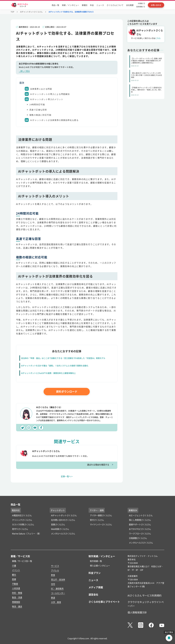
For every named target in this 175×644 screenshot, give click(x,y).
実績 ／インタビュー (70, 5)
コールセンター (58, 593)
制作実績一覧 (96, 561)
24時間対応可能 (37, 105)
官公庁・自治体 (58, 579)
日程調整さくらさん (138, 538)
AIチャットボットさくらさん (31, 12)
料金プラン (95, 573)
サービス (55, 566)
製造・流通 (17, 597)
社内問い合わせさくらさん (63, 520)
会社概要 (130, 5)
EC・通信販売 (57, 589)
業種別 (85, 5)
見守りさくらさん (20, 529)
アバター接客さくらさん (101, 515)
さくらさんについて (115, 5)
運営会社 (93, 594)
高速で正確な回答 (38, 110)
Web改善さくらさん (60, 529)
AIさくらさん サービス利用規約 (145, 595)
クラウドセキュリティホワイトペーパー (146, 604)
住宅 (53, 584)
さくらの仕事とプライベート (104, 602)
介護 (14, 566)
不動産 (15, 584)
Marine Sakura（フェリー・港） (27, 533)
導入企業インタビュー (100, 566)
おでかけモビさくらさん (140, 529)
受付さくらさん (97, 520)
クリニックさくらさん (22, 520)
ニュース (100, 5)
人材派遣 (16, 588)
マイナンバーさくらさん (101, 524)
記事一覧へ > (67, 476)
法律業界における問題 (41, 89)
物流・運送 (17, 606)
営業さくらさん (58, 524)
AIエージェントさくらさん (141, 515)
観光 (14, 575)
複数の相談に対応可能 (40, 115)
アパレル (55, 570)
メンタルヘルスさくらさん (63, 533)
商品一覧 (55, 5)
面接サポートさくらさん (140, 524)
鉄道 (53, 598)
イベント (16, 570)
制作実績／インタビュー (102, 556)
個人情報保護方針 (137, 612)
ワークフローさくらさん (140, 533)
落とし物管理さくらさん (140, 520)
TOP (12, 12)
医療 (14, 579)
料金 (92, 5)
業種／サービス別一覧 (22, 561)
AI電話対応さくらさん (22, 515)
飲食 (53, 575)
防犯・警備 (17, 593)
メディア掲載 (96, 587)
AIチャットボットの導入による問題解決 (50, 94)
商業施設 (16, 602)
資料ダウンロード (67, 392)
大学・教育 (56, 602)
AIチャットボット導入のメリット (47, 99)
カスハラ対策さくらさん (23, 524)
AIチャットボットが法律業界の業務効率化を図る (54, 120)
